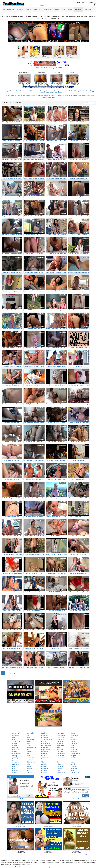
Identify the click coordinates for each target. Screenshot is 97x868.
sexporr (59, 748)
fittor (28, 735)
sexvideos (16, 735)
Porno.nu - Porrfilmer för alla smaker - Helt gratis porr (48, 67)
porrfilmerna (75, 772)
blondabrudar (61, 735)
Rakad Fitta (61, 95)
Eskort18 (52, 93)
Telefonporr (57, 91)
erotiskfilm (60, 752)
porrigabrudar (75, 754)
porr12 (73, 758)
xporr (28, 756)
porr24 (73, 741)
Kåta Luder (8, 95)
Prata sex (37, 91)
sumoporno (75, 752)
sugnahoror (30, 739)
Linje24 (8, 91)
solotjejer (44, 733)
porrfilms (30, 768)
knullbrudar (30, 733)
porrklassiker (61, 772)
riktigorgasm (31, 762)
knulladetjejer (46, 750)
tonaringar (60, 741)
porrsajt (44, 764)
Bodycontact (58, 93)
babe (28, 764)
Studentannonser (30, 95)
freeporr (59, 768)
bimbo (14, 766)
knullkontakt (45, 748)
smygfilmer (45, 735)
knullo (73, 748)
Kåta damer (54, 97)
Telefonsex (27, 91)
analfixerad (60, 737)
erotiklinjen (60, 733)
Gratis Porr (54, 95)
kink (58, 762)
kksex (43, 756)
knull (14, 739)
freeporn (44, 770)
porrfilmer (74, 743)
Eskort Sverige (75, 91)
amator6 (74, 733)
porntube (44, 772)
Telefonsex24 (50, 91)
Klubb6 (47, 93)
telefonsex (74, 735)
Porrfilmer (74, 95)
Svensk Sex (68, 95)
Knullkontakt (44, 95)
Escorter (37, 95)
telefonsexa (60, 739)
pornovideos (61, 754)
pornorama (60, 758)
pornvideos (45, 768)
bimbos (29, 766)
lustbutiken (75, 768)
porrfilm (15, 743)
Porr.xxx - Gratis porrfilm (49, 69)
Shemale (91, 2)
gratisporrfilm (46, 758)
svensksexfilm (17, 733)
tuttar (73, 737)
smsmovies (60, 745)
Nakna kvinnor (21, 95)
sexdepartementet (47, 739)
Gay (84, 2)
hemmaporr (60, 766)
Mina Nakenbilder (66, 91)
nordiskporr (16, 750)
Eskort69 (14, 95)
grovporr (15, 762)
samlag (15, 756)
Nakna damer (92, 95)
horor (28, 737)
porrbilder (44, 766)
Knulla (79, 95)
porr (28, 750)
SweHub (15, 737)
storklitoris (30, 760)
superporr (60, 743)
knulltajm (44, 754)
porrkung (15, 758)
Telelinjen (13, 91)
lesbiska (29, 772)
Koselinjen (43, 91)
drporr (43, 760)
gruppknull (45, 752)
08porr (43, 762)
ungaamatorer (31, 748)
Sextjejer (92, 91)
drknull (29, 741)
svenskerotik (31, 758)
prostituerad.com (22, 867)
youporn (15, 772)
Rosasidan (42, 93)
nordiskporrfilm (46, 743)
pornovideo (60, 756)
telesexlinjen (45, 737)
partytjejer (15, 748)
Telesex (32, 91)
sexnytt (73, 739)
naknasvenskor (46, 745)
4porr (28, 743)
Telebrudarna (20, 91)
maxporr (74, 766)
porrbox (59, 770)
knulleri (15, 752)
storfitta (29, 752)
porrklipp (15, 760)
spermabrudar (17, 754)
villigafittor (30, 745)
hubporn (59, 764)
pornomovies (61, 760)
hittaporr (44, 741)
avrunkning (16, 764)
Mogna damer (47, 97)
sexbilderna (16, 741)
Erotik (49, 95)
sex (72, 760)
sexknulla (60, 750)
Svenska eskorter (85, 91)
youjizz (29, 754)
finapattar (74, 756)
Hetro (78, 2)
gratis (73, 762)
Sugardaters (85, 95)
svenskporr (75, 750)
